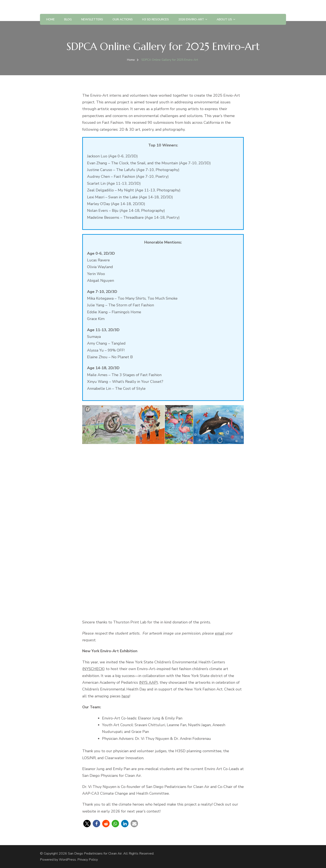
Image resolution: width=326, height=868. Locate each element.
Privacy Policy (88, 860)
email (220, 633)
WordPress (67, 860)
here (125, 696)
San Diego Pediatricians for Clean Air (95, 854)
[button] (87, 824)
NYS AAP (148, 682)
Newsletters (92, 19)
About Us (224, 19)
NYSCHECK (93, 669)
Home (50, 19)
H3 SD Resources (156, 19)
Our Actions (123, 19)
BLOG (68, 19)
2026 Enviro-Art (191, 19)
